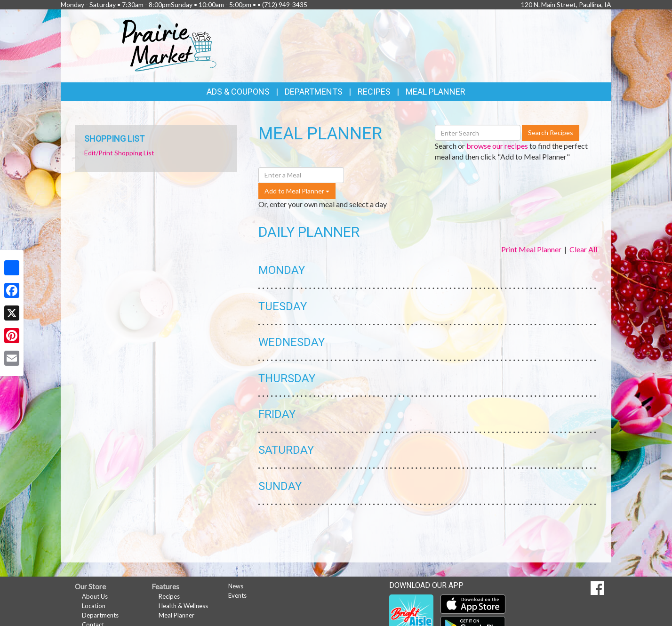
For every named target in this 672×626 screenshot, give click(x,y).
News (236, 586)
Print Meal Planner (531, 249)
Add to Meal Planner (297, 191)
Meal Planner (436, 92)
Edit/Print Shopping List (119, 153)
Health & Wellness (183, 606)
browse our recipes (497, 146)
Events (237, 595)
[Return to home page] (170, 45)
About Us (95, 596)
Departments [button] (314, 92)
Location (94, 606)
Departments (100, 615)
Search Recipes (551, 132)
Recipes (374, 92)
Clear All (583, 249)
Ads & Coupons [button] (238, 92)
